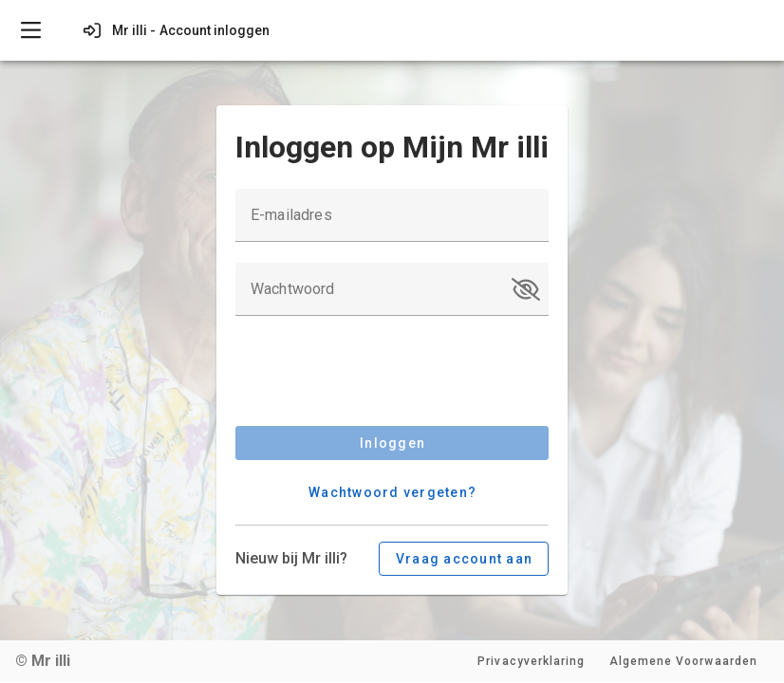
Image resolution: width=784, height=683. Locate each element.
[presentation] (380, 374)
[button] (526, 289)
